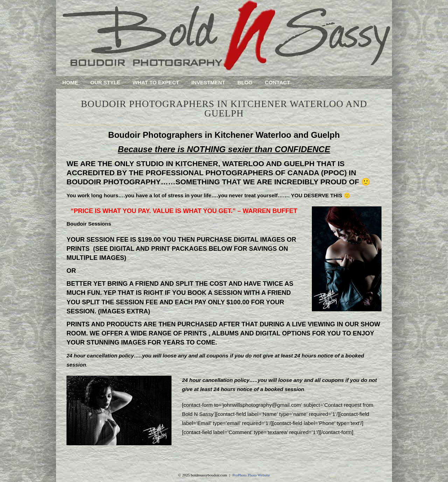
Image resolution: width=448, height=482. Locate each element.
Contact (278, 82)
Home (70, 82)
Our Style (105, 82)
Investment (208, 82)
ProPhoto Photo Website (251, 475)
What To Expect (156, 82)
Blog (245, 82)
